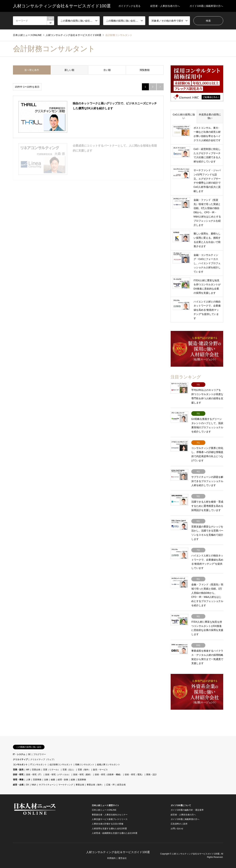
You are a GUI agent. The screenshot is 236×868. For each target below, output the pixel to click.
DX (28, 785)
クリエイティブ (20, 759)
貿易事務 (82, 780)
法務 (46, 780)
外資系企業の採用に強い (210, 116)
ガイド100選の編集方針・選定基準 (187, 810)
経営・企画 (18, 785)
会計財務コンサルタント (61, 765)
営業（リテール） (52, 770)
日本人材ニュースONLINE (104, 810)
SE (29, 754)
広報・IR (110, 785)
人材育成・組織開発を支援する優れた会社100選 (115, 833)
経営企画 (121, 785)
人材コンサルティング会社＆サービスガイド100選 (118, 852)
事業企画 (80, 785)
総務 (73, 780)
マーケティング (66, 785)
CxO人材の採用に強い (184, 116)
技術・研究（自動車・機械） (108, 775)
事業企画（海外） (95, 785)
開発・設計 (152, 775)
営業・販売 (18, 770)
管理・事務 (18, 780)
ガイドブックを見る (129, 6)
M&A (34, 785)
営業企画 (36, 770)
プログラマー (40, 754)
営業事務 (37, 780)
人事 (28, 780)
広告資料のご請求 (179, 824)
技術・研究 (18, 775)
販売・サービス (100, 770)
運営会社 (122, 858)
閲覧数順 (145, 70)
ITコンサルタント (39, 765)
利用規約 (111, 858)
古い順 (107, 70)
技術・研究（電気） (134, 775)
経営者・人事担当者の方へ (165, 6)
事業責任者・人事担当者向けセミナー (110, 815)
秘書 (53, 780)
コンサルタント (20, 765)
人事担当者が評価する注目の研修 (108, 824)
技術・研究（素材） (83, 775)
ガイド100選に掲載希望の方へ (206, 6)
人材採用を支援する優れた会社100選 (109, 829)
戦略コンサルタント (85, 765)
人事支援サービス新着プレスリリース (110, 819)
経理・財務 (63, 780)
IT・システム (19, 754)
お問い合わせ (177, 829)
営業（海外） (84, 770)
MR (28, 770)
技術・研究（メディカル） (58, 775)
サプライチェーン (47, 785)
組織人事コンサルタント (108, 765)
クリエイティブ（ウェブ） (43, 759)
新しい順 (69, 70)
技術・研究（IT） (34, 775)
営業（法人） (69, 770)
